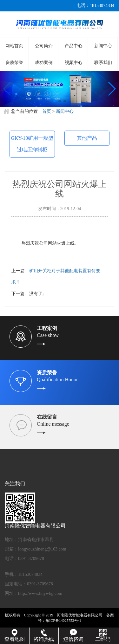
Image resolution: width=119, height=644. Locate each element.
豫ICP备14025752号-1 (63, 621)
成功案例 (44, 63)
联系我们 (103, 63)
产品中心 (74, 46)
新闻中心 (103, 46)
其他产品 (87, 138)
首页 (47, 111)
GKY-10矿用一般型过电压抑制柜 (32, 144)
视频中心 (74, 63)
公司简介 (44, 46)
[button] (55, 101)
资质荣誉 (14, 63)
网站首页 (14, 46)
